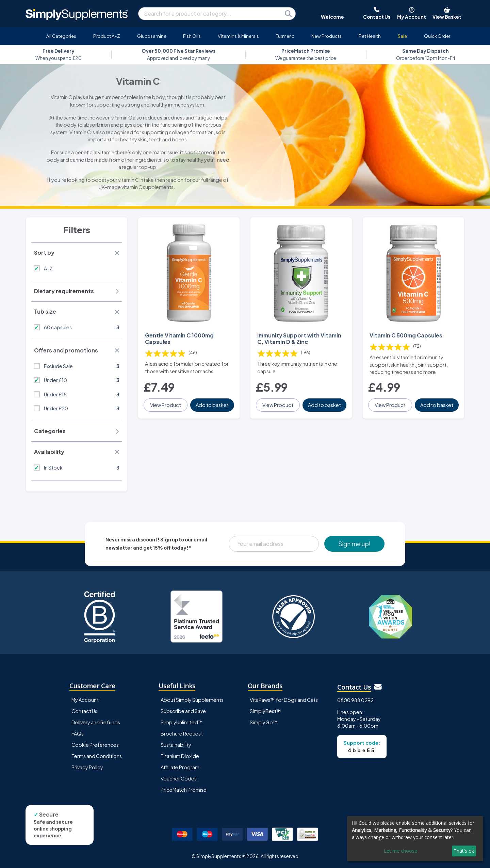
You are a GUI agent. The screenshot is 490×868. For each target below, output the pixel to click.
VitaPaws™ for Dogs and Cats (284, 700)
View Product (166, 405)
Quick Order (437, 36)
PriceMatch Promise (184, 790)
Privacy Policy (87, 767)
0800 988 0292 (355, 700)
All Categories (61, 36)
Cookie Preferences (95, 745)
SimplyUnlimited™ (182, 722)
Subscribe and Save (183, 711)
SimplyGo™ (264, 722)
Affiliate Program (180, 767)
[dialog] (415, 839)
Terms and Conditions (97, 756)
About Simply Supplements (192, 700)
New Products (326, 36)
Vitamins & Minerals (238, 36)
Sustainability (176, 745)
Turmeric (285, 36)
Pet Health (370, 36)
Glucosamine (152, 36)
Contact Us (84, 711)
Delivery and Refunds (96, 722)
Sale (402, 36)
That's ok (464, 851)
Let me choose (401, 851)
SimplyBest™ (265, 711)
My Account (85, 700)
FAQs (78, 733)
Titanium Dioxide (180, 756)
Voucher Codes (179, 778)
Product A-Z (107, 36)
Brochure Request (182, 733)
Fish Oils (192, 36)
